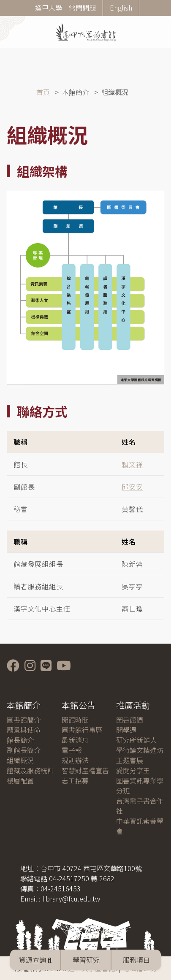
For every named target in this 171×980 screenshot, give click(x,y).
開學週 (126, 730)
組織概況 (20, 760)
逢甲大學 (49, 8)
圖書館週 (130, 720)
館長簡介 (20, 740)
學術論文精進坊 (140, 750)
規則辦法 (75, 760)
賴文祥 (132, 464)
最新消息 (75, 740)
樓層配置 (20, 780)
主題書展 (130, 760)
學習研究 (86, 960)
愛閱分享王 (133, 770)
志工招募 (75, 780)
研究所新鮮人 (136, 740)
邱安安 (132, 487)
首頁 (43, 92)
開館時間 (75, 720)
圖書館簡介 (24, 720)
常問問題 (82, 8)
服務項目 (136, 960)
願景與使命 (24, 730)
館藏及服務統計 (30, 770)
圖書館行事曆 (82, 730)
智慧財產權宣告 (85, 770)
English (121, 8)
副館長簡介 (24, 750)
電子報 (72, 750)
